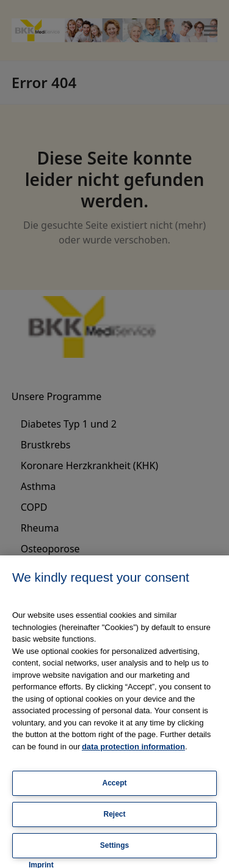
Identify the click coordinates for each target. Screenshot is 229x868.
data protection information (133, 747)
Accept (114, 783)
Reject (114, 814)
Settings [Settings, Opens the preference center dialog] (114, 845)
